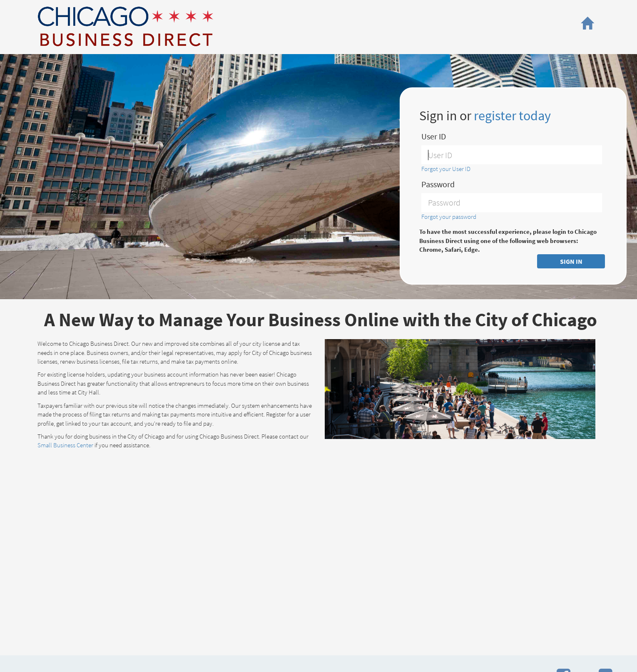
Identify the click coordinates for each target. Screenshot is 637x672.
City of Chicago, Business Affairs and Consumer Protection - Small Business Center (125, 26)
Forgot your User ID (446, 169)
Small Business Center (65, 445)
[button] (587, 24)
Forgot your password (449, 217)
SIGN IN (571, 261)
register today (512, 116)
